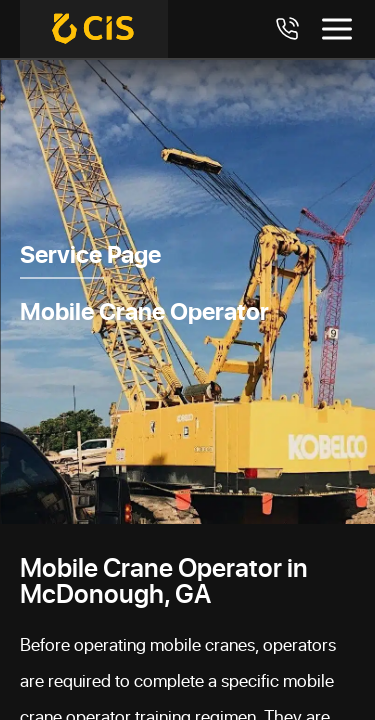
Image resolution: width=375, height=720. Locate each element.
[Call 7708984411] (287, 29)
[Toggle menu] (337, 29)
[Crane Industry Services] (94, 29)
